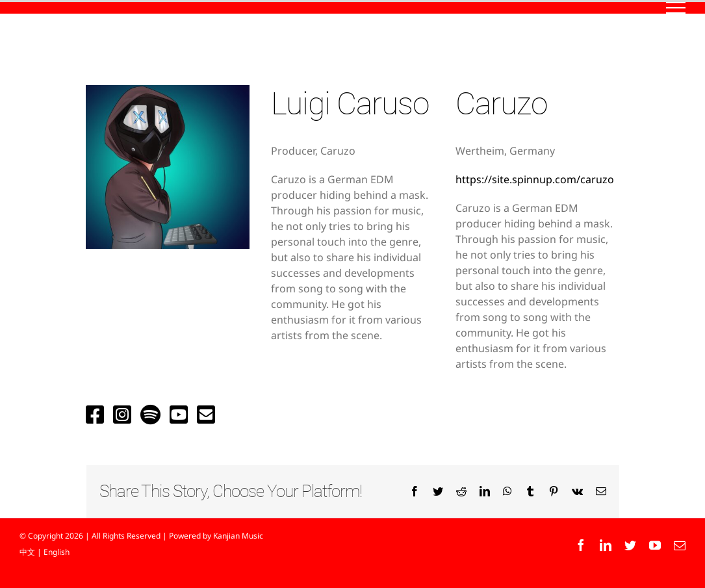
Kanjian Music (238, 536)
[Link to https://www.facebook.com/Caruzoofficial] (95, 415)
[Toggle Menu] (676, 8)
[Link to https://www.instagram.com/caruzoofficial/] (122, 415)
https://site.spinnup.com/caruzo (535, 179)
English (57, 552)
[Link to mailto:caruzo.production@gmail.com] (206, 415)
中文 (27, 552)
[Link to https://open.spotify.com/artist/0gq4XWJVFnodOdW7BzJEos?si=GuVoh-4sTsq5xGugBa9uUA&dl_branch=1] (150, 415)
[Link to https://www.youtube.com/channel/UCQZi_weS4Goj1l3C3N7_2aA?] (179, 415)
